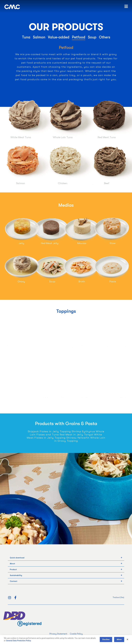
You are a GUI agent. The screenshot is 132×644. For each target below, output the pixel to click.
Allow (119, 639)
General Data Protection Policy (18, 641)
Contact (14, 581)
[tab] (66, 558)
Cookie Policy (76, 634)
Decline (106, 639)
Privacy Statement (58, 634)
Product (13, 569)
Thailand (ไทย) (118, 597)
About (12, 564)
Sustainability (16, 575)
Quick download (17, 558)
